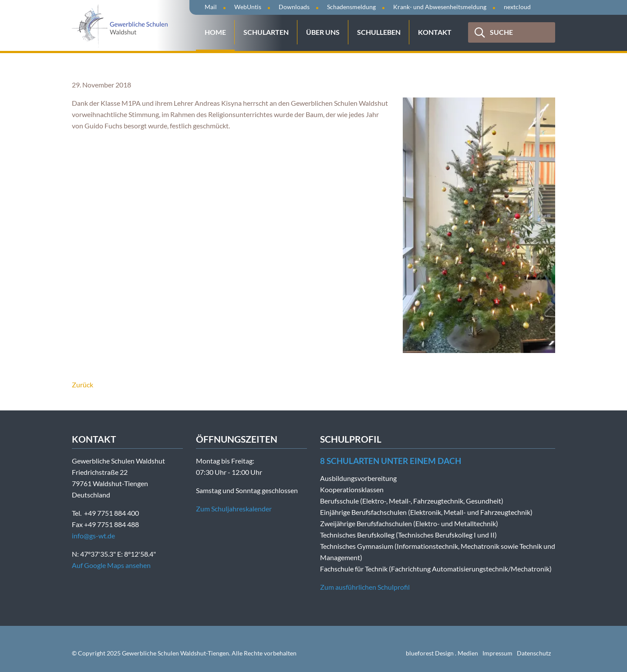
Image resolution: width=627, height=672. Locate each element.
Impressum (497, 653)
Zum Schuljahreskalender (234, 509)
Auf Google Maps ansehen (111, 565)
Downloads (294, 7)
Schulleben (379, 32)
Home (215, 32)
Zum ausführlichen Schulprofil (365, 587)
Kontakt (435, 32)
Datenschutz (534, 653)
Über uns (323, 32)
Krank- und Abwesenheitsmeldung (440, 7)
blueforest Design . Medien (442, 653)
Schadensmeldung (351, 7)
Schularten (266, 32)
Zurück (83, 385)
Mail (211, 7)
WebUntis (248, 7)
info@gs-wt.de (93, 536)
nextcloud (517, 7)
